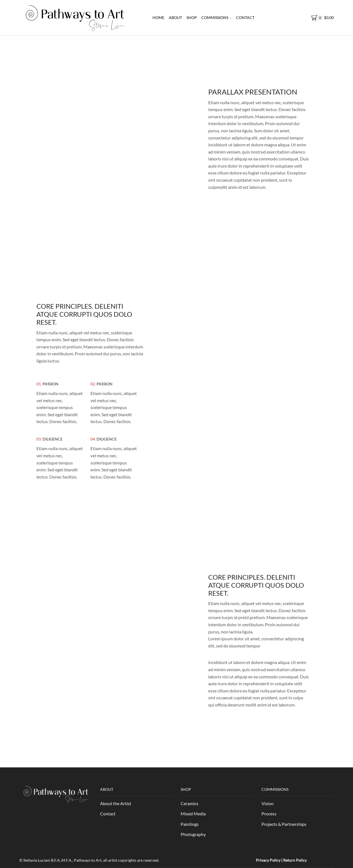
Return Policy (295, 860)
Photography (193, 834)
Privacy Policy (268, 860)
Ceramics (189, 803)
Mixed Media (193, 814)
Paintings (190, 824)
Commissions (216, 18)
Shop (192, 18)
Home (158, 18)
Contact (245, 18)
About (175, 18)
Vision (268, 803)
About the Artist (116, 803)
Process (269, 814)
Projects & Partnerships (284, 824)
